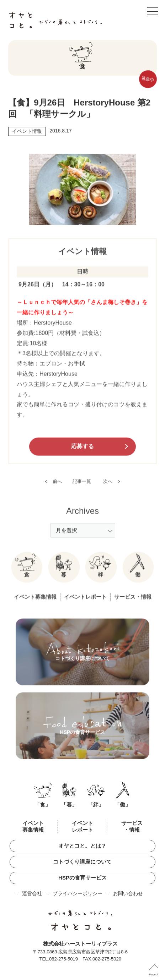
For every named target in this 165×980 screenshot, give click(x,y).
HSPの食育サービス (82, 878)
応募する (82, 452)
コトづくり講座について (82, 862)
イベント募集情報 (35, 603)
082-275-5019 (63, 959)
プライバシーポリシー (78, 893)
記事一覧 (82, 488)
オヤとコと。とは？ (82, 846)
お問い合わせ (128, 893)
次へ (108, 488)
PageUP (154, 974)
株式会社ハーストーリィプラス (80, 944)
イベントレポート (85, 603)
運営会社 (32, 893)
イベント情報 (27, 132)
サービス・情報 (133, 603)
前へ (57, 488)
